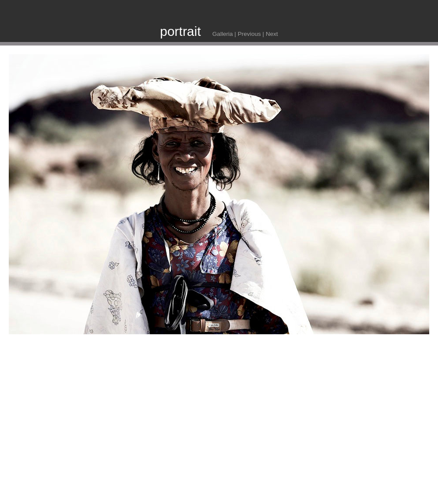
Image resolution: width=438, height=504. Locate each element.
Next (272, 34)
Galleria (223, 34)
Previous (249, 34)
